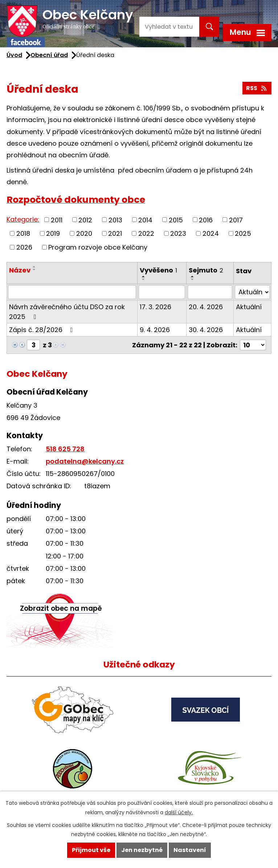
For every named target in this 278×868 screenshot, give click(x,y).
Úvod (14, 55)
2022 (146, 233)
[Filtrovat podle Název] (72, 292)
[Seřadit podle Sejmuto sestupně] (193, 279)
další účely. (179, 812)
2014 (145, 220)
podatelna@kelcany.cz (85, 461)
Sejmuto (206, 270)
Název (20, 270)
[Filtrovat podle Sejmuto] (210, 292)
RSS (257, 88)
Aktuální (249, 307)
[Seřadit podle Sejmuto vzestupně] (193, 276)
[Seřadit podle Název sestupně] (34, 270)
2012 (85, 220)
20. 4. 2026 (206, 307)
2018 (23, 233)
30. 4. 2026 (206, 330)
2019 (53, 233)
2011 (57, 220)
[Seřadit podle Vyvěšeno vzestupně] (144, 276)
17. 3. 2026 (156, 307)
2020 (84, 233)
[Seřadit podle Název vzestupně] (34, 267)
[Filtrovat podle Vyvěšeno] (162, 292)
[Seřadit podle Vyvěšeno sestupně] (144, 279)
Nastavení (190, 850)
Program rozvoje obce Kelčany (98, 247)
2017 (236, 220)
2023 (178, 233)
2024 (211, 233)
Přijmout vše (91, 850)
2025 (243, 233)
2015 (176, 220)
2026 (24, 247)
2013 (115, 220)
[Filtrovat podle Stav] (252, 292)
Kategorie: (23, 219)
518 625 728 (65, 449)
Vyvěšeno (158, 270)
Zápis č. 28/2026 (42, 330)
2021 (115, 233)
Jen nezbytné (142, 850)
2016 (206, 220)
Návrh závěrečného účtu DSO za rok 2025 (67, 312)
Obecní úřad (49, 55)
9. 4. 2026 (155, 330)
